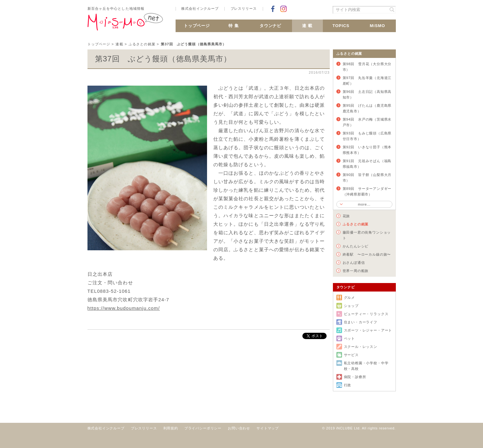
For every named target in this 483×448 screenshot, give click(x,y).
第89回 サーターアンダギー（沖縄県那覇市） (367, 191)
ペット (349, 338)
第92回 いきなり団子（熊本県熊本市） (367, 150)
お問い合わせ (239, 428)
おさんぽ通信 (354, 263)
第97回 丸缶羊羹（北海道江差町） (367, 81)
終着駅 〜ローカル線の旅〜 (367, 254)
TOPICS (341, 26)
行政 (348, 385)
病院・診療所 (355, 377)
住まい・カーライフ (361, 322)
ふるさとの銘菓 (142, 44)
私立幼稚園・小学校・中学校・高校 (366, 366)
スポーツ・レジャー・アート (368, 330)
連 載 (307, 26)
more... (364, 204)
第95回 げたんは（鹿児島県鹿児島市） (367, 108)
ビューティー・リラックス (366, 314)
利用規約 (171, 428)
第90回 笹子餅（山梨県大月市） (367, 178)
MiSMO (377, 26)
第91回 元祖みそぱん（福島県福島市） (367, 164)
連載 (119, 44)
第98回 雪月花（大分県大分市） (367, 67)
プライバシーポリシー (203, 428)
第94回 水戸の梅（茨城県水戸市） (367, 122)
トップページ (197, 26)
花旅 (346, 216)
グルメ (349, 298)
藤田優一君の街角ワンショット (367, 235)
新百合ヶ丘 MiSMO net (125, 24)
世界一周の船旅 (356, 271)
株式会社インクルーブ (200, 9)
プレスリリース (244, 9)
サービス (351, 355)
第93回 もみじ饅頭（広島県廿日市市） (367, 136)
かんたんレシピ (356, 246)
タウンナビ (271, 26)
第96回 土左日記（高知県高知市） (367, 94)
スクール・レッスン (361, 347)
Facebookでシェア (273, 9)
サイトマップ (268, 428)
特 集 (234, 26)
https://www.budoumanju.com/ (124, 308)
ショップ (351, 306)
